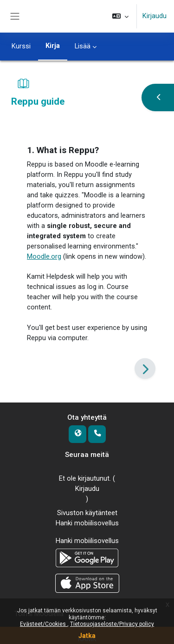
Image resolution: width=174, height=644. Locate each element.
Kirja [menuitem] (53, 46)
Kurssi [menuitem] (21, 46)
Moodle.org (44, 256)
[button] (120, 16)
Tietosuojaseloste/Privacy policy (112, 624)
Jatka (87, 636)
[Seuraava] (145, 369)
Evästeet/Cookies (44, 624)
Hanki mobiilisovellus (87, 523)
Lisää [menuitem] (83, 46)
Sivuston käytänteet (87, 513)
